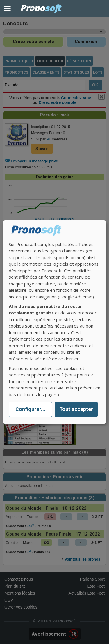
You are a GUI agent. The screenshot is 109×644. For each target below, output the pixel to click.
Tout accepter (76, 409)
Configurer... (30, 409)
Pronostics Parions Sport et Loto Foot (41, 9)
